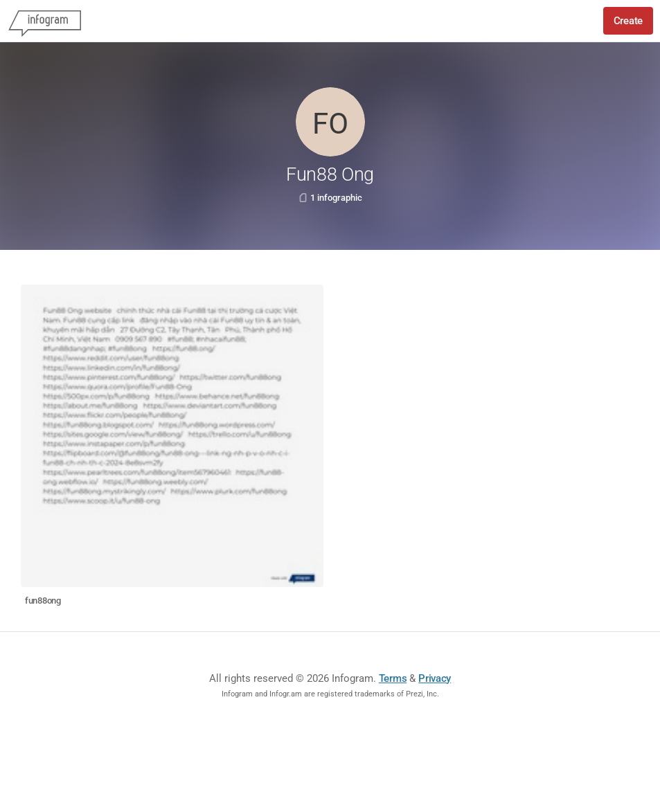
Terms (393, 678)
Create (628, 21)
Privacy (435, 678)
